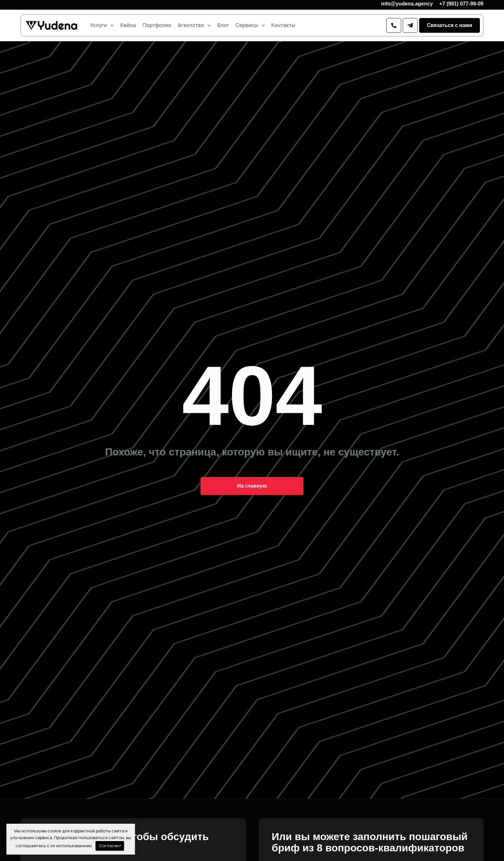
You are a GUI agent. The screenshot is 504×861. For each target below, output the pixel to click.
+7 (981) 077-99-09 (461, 4)
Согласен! (110, 846)
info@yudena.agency (407, 4)
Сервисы (250, 25)
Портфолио (157, 25)
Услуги (102, 25)
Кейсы (128, 25)
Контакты (283, 25)
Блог (223, 25)
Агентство (194, 25)
